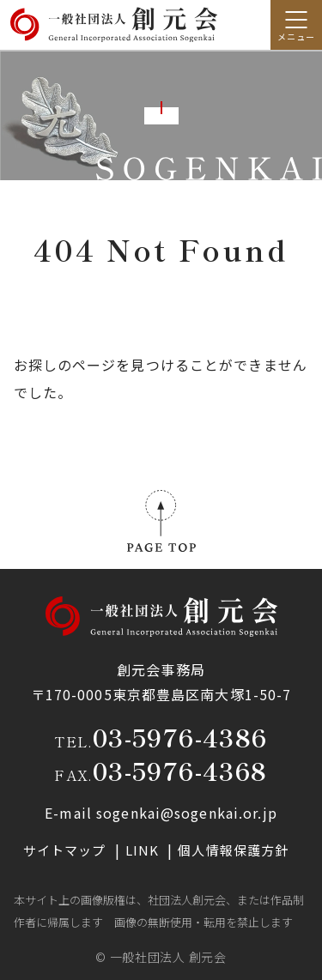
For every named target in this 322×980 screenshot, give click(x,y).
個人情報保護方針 (233, 850)
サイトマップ (67, 850)
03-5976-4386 (180, 737)
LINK (144, 850)
